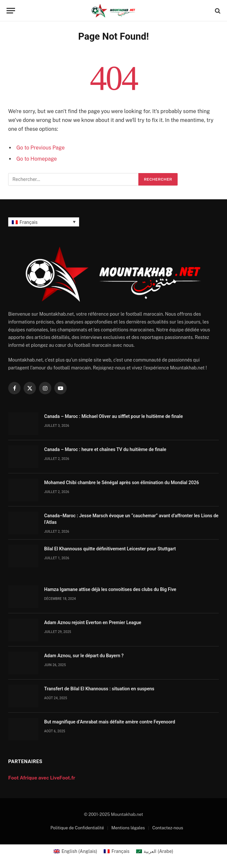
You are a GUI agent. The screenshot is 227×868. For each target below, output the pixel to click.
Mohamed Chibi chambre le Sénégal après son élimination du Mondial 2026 (122, 483)
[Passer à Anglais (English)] (75, 851)
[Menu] (11, 11)
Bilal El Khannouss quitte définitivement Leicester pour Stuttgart (110, 549)
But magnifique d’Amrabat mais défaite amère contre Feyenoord (110, 722)
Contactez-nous (168, 828)
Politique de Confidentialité (77, 828)
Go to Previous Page (41, 148)
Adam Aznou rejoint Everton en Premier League (93, 622)
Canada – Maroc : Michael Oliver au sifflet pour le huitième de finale (113, 416)
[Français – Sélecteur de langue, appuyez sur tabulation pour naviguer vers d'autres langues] (44, 222)
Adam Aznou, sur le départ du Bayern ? (84, 656)
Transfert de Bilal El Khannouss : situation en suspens (99, 689)
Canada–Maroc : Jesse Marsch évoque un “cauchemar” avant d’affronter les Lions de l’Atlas (131, 519)
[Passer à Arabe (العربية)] (155, 851)
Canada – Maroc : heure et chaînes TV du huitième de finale (105, 449)
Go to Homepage (37, 159)
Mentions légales (128, 828)
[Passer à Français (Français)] (117, 851)
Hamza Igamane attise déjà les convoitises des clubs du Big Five (110, 589)
